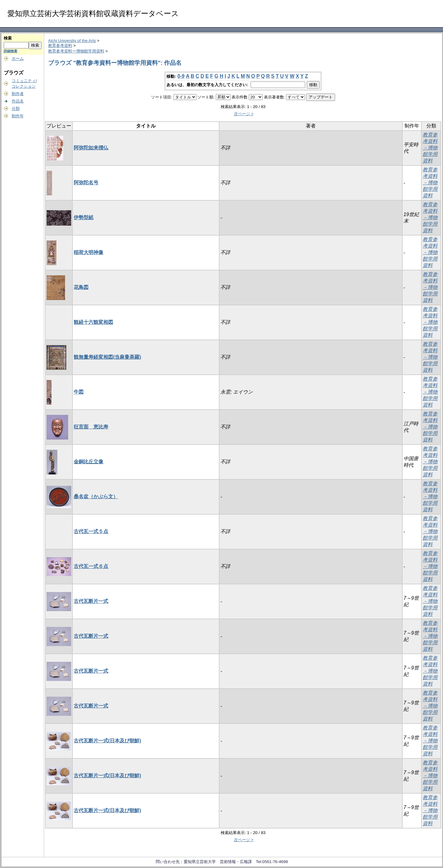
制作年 (18, 116)
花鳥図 (81, 287)
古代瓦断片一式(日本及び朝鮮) (107, 741)
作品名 (18, 101)
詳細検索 (10, 51)
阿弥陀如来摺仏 (91, 148)
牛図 (79, 392)
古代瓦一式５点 (91, 531)
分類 (16, 108)
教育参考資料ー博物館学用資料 (76, 51)
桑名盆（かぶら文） (96, 497)
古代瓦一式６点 (91, 566)
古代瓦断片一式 (91, 601)
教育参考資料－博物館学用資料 (430, 148)
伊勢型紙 (84, 217)
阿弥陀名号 (86, 183)
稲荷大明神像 (88, 252)
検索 (8, 38)
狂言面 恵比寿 (91, 427)
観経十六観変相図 (93, 322)
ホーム (18, 58)
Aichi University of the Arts (72, 41)
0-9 (181, 76)
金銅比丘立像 (88, 462)
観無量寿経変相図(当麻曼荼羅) (107, 357)
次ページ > (244, 114)
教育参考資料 (60, 46)
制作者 (18, 94)
